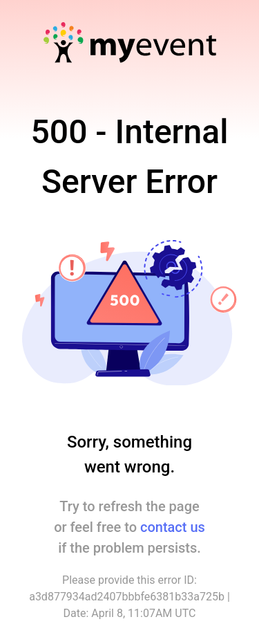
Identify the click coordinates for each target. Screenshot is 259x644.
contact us (173, 527)
